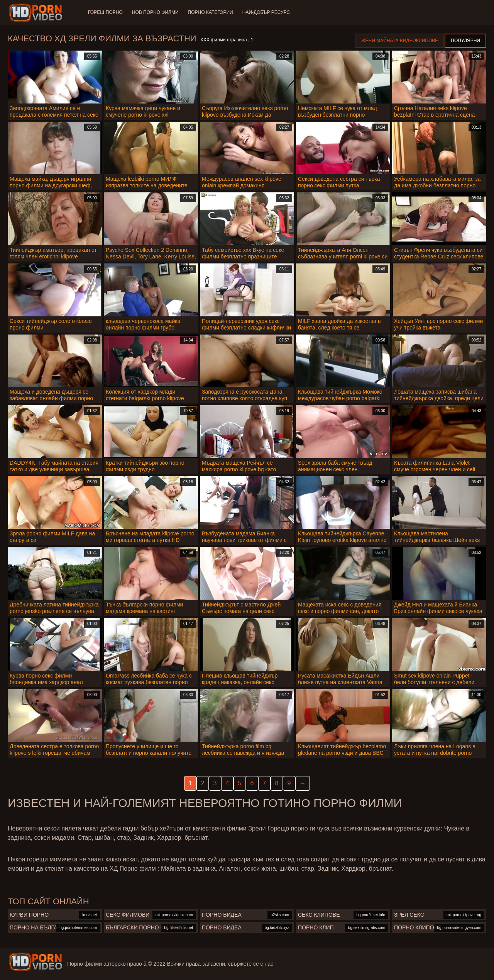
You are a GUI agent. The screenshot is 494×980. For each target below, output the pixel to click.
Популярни (465, 41)
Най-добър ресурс (266, 12)
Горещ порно (105, 12)
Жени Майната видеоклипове (399, 41)
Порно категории (211, 12)
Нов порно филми (155, 12)
